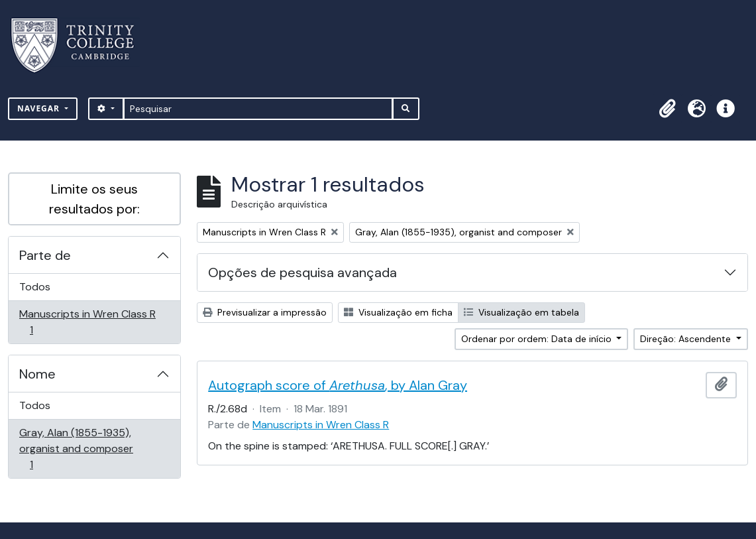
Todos (35, 287)
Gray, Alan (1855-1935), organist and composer (76, 449)
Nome (37, 374)
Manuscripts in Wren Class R (87, 322)
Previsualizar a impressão (265, 312)
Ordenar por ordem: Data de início (538, 339)
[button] (667, 109)
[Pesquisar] (258, 109)
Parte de (45, 255)
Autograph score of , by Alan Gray (338, 385)
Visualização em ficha (398, 312)
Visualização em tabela (521, 312)
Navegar (40, 108)
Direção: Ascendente (687, 339)
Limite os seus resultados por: (94, 199)
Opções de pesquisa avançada (302, 272)
